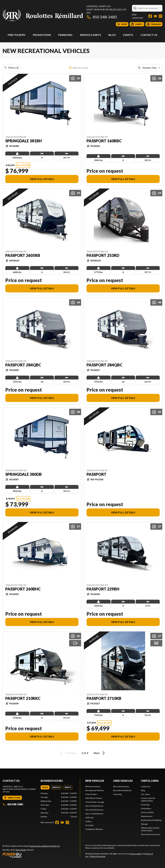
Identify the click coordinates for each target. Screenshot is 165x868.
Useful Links (150, 781)
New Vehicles (95, 781)
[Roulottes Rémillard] (43, 16)
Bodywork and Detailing (151, 820)
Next (100, 753)
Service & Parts (90, 35)
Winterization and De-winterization (150, 829)
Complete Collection (94, 829)
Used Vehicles (123, 781)
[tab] (45, 787)
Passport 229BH (103, 589)
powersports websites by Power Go (45, 846)
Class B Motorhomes (94, 810)
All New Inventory (93, 786)
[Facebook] (150, 16)
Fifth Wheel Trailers (94, 798)
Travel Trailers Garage (95, 802)
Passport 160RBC (104, 141)
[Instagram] (160, 16)
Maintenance (147, 816)
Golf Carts (90, 818)
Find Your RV (17, 35)
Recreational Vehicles (95, 790)
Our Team (145, 794)
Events (128, 35)
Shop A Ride (21, 850)
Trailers (89, 821)
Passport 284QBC (23, 365)
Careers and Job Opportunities (148, 799)
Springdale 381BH (24, 141)
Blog (112, 35)
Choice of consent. (98, 856)
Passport (96, 474)
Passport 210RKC (23, 698)
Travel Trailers (91, 794)
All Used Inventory (121, 786)
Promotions (42, 35)
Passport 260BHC (23, 589)
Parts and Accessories (151, 834)
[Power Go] (31, 855)
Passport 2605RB (23, 255)
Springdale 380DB (24, 474)
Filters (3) (11, 68)
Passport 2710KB (104, 698)
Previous (68, 753)
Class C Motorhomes (94, 814)
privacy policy (136, 854)
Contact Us (149, 35)
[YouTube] (155, 16)
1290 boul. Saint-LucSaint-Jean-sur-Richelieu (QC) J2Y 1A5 (106, 9)
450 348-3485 (102, 17)
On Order (90, 825)
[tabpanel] (59, 805)
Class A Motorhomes (94, 806)
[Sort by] (150, 68)
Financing (65, 35)
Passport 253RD (103, 255)
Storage (144, 824)
